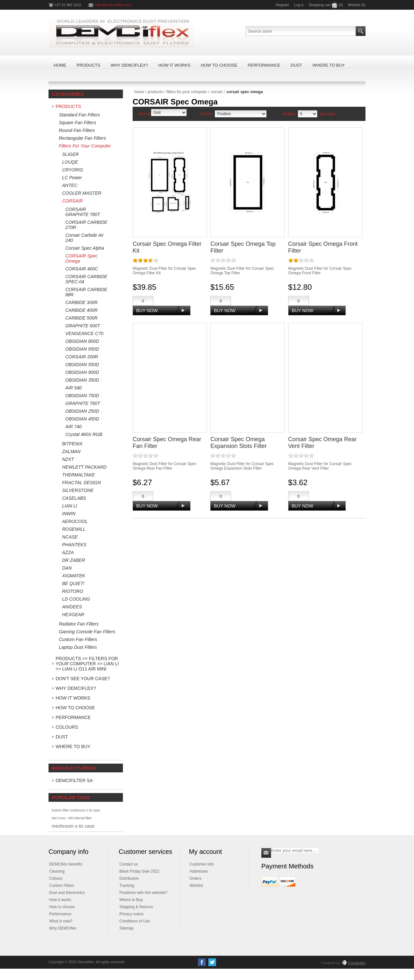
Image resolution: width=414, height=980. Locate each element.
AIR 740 (74, 427)
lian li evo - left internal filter (72, 818)
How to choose (62, 907)
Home (139, 92)
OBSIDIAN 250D (82, 411)
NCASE (70, 537)
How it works (60, 900)
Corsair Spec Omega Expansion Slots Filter (238, 443)
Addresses (199, 871)
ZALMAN (71, 452)
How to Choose (75, 708)
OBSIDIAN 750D (82, 396)
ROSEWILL (74, 529)
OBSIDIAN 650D (82, 349)
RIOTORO (73, 591)
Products (68, 106)
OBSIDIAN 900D (82, 372)
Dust (62, 737)
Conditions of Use (135, 921)
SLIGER (70, 154)
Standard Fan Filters (79, 115)
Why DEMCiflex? (76, 688)
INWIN (69, 514)
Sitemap (126, 928)
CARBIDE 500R (82, 318)
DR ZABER (74, 560)
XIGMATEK (74, 576)
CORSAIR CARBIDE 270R (86, 225)
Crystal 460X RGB (84, 434)
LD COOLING (76, 599)
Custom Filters (62, 886)
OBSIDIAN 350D (82, 380)
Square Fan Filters (77, 123)
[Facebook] (202, 962)
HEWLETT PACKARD (84, 467)
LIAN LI (70, 506)
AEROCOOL (75, 521)
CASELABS (74, 498)
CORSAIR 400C (82, 269)
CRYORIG (73, 170)
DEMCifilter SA (74, 780)
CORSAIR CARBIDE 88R (86, 292)
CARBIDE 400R (82, 310)
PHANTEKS (74, 545)
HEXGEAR (73, 615)
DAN (67, 568)
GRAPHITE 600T (83, 326)
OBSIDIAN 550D (82, 365)
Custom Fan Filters (78, 639)
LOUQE (70, 162)
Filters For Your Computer (85, 146)
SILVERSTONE (78, 490)
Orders (196, 878)
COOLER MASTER (82, 193)
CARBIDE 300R (82, 302)
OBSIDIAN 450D (82, 419)
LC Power (72, 178)
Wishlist (196, 886)
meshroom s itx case (73, 826)
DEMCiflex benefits (66, 864)
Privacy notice (131, 914)
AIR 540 (74, 388)
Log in (299, 5)
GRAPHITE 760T (83, 403)
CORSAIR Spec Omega (82, 258)
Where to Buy (73, 746)
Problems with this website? (143, 893)
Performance (73, 717)
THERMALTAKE (78, 475)
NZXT (68, 459)
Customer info (202, 864)
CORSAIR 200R (82, 357)
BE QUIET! (73, 583)
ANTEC (70, 185)
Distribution (129, 878)
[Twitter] (212, 962)
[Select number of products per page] (308, 114)
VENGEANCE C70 (84, 333)
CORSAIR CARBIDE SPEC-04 (86, 279)
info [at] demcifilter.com (113, 5)
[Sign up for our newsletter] (295, 850)
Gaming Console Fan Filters (87, 632)
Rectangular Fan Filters (82, 138)
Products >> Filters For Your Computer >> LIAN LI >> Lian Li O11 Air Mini (87, 664)
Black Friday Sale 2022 (139, 871)
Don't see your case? (83, 679)
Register (283, 5)
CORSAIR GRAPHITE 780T (83, 212)
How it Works (73, 698)
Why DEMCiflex (63, 928)
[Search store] (301, 31)
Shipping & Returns (136, 907)
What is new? (61, 921)
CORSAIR (72, 201)
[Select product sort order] (241, 114)
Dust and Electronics (67, 893)
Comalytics (354, 963)
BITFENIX (72, 444)
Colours (67, 727)
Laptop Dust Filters (78, 647)
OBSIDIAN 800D (82, 341)
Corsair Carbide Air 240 (85, 238)
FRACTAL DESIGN (82, 483)
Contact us (129, 864)
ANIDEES (72, 607)
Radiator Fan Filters (79, 624)
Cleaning (57, 871)
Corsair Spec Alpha (85, 248)
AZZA (68, 552)
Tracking (127, 886)
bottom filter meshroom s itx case (76, 810)
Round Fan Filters (77, 130)
